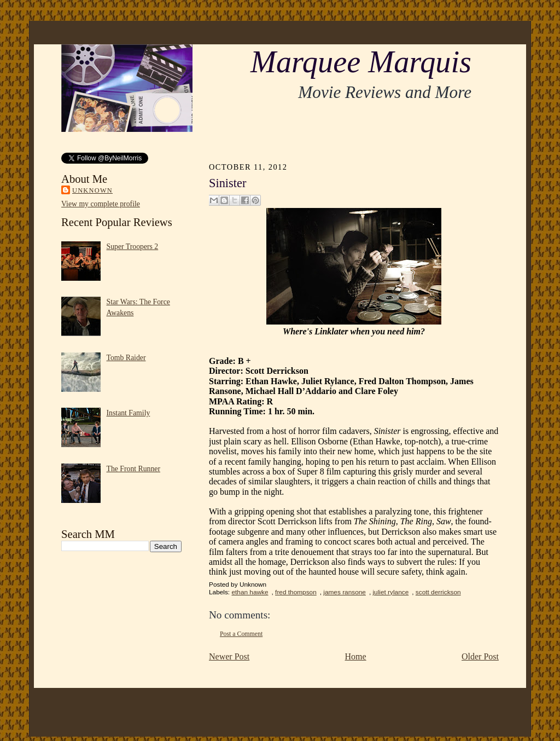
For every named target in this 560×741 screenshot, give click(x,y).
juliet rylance (390, 592)
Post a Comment (241, 634)
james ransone (345, 592)
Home (356, 656)
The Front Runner (134, 469)
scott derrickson (438, 592)
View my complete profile (101, 204)
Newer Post (229, 656)
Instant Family (129, 413)
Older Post (480, 656)
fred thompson (296, 592)
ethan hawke (250, 592)
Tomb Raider (126, 358)
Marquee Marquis (361, 62)
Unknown (92, 190)
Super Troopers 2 (133, 247)
